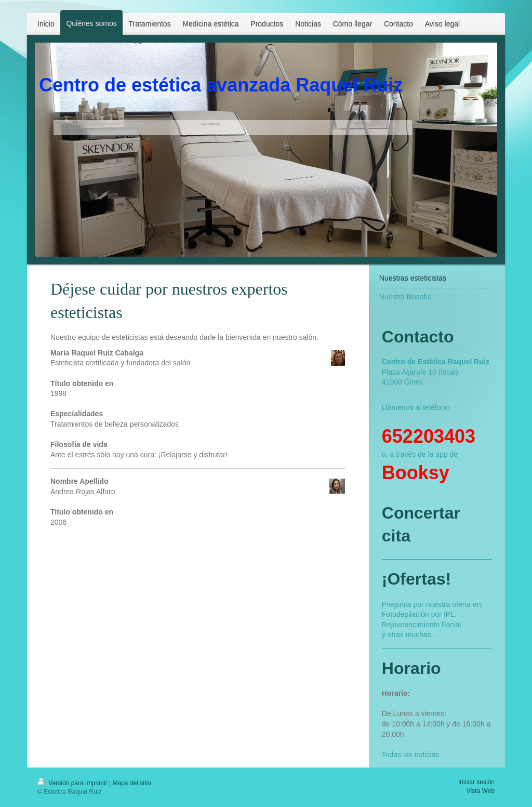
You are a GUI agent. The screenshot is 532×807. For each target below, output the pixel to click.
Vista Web (481, 791)
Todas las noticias (411, 755)
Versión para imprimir (73, 783)
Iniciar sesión (476, 782)
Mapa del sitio (132, 783)
